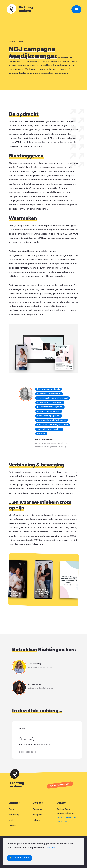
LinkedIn (36, 820)
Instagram (37, 815)
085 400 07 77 (63, 822)
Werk (22, 42)
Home (12, 42)
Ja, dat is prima (22, 858)
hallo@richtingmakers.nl (68, 818)
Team (11, 809)
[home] (39, 9)
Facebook (37, 809)
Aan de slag (14, 815)
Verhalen (13, 826)
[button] (76, 9)
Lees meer (51, 848)
